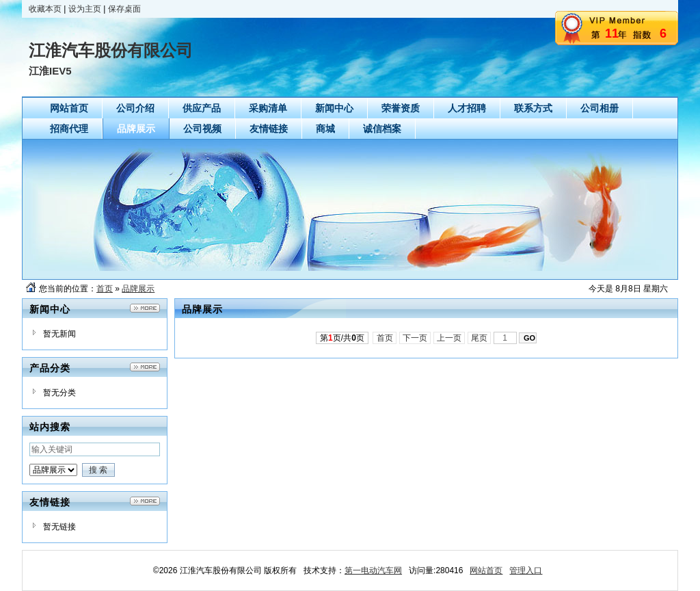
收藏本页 (45, 9)
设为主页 (85, 9)
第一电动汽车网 (373, 570)
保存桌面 (124, 9)
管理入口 (526, 570)
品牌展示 (138, 289)
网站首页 (486, 570)
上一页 (449, 338)
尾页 (480, 338)
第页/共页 (342, 338)
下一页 (415, 338)
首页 (105, 289)
